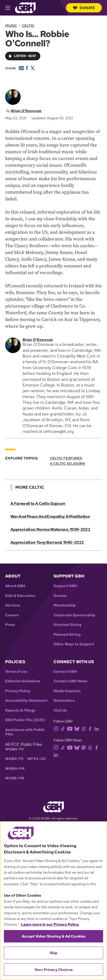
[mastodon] (85, 747)
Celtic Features (66, 458)
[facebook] (91, 729)
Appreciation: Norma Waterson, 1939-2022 (50, 529)
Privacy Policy (18, 691)
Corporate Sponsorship (74, 615)
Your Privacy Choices (53, 970)
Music (11, 26)
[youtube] (71, 729)
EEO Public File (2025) (25, 720)
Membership (65, 605)
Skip (54, 953)
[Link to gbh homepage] (25, 7)
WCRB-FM (15, 778)
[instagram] (57, 729)
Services (13, 605)
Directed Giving (67, 625)
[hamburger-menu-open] (10, 8)
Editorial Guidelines (23, 681)
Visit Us (60, 710)
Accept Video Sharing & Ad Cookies (54, 936)
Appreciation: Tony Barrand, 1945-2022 (47, 542)
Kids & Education (20, 596)
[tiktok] (64, 729)
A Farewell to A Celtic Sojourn (38, 504)
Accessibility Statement (26, 701)
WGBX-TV (14, 759)
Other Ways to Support (74, 644)
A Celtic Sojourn (67, 464)
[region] (53, 901)
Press (10, 625)
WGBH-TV (14, 749)
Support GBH (65, 586)
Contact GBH (65, 672)
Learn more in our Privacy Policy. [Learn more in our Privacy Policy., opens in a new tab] (50, 924)
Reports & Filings (20, 710)
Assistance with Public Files (25, 732)
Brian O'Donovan (26, 111)
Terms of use (16, 672)
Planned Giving (67, 635)
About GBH (15, 586)
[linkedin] (98, 729)
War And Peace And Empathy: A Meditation (50, 517)
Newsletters (64, 701)
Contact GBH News (70, 681)
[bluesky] (78, 729)
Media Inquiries (67, 691)
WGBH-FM (15, 769)
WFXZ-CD (37, 759)
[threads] (85, 729)
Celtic (28, 26)
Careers (12, 615)
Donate (84, 8)
